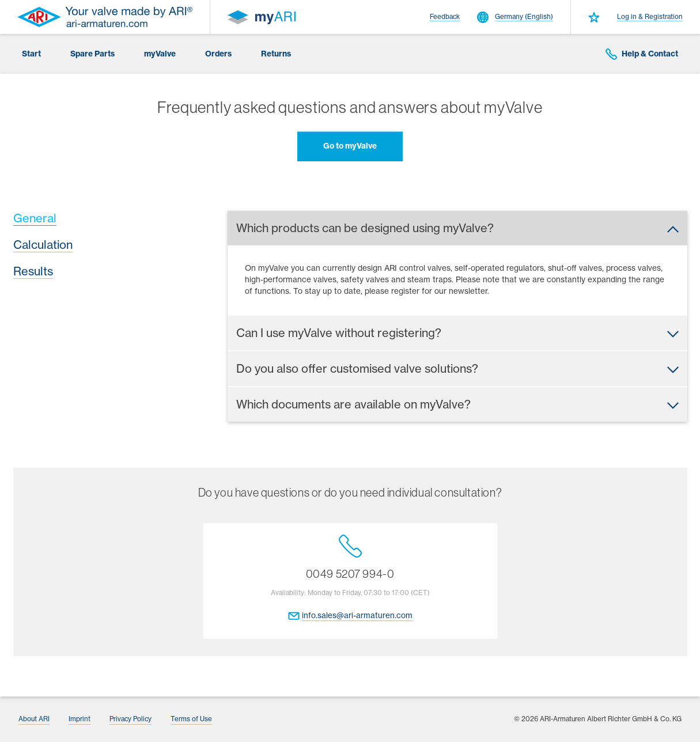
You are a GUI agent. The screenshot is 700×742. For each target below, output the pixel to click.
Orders (218, 54)
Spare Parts (92, 54)
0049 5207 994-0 (350, 558)
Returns (276, 54)
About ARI (34, 719)
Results (33, 271)
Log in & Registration (650, 17)
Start (31, 54)
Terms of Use (191, 719)
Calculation (43, 245)
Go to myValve (350, 146)
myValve (160, 54)
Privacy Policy (130, 719)
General (35, 218)
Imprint (80, 719)
